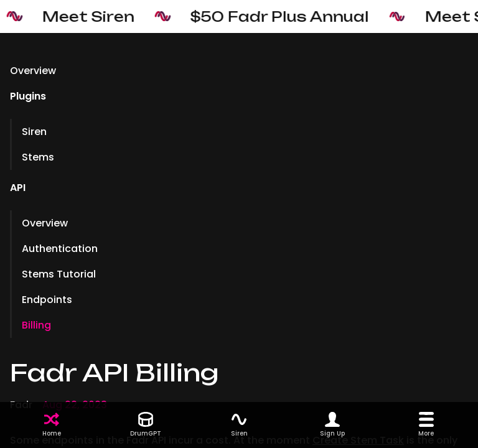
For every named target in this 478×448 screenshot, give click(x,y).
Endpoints (47, 300)
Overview (33, 71)
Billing (36, 325)
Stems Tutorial (59, 274)
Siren (34, 132)
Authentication (60, 249)
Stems (38, 157)
